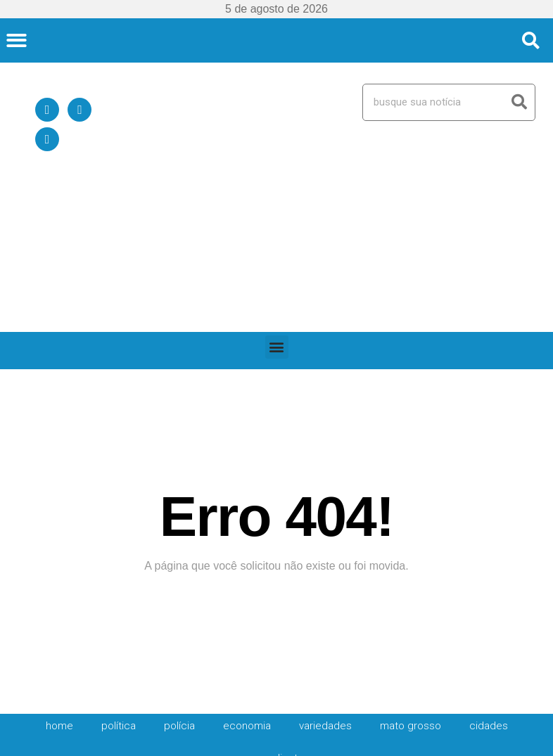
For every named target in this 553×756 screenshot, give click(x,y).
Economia (247, 581)
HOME (59, 581)
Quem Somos (407, 707)
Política (119, 581)
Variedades (325, 581)
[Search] (520, 102)
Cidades (489, 581)
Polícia (179, 581)
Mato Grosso (411, 581)
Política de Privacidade (496, 707)
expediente (277, 613)
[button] (17, 40)
